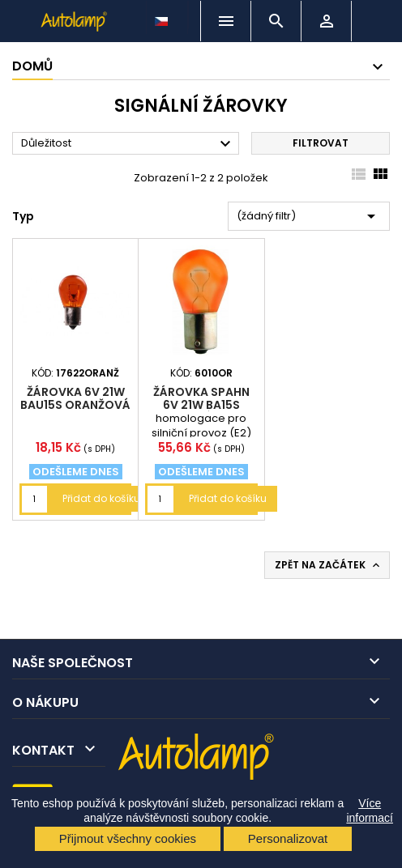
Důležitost (128, 144)
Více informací (370, 811)
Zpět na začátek (329, 565)
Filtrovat (321, 143)
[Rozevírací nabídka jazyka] (163, 17)
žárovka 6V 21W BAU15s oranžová (75, 398)
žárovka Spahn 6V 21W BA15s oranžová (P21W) (201, 405)
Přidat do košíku (101, 498)
